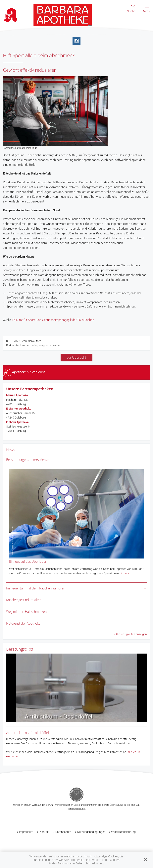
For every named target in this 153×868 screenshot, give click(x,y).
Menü (147, 9)
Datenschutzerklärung (90, 863)
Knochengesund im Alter (24, 600)
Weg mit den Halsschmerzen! (27, 612)
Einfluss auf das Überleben (28, 561)
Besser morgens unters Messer (28, 460)
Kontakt (44, 832)
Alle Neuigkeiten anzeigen (131, 634)
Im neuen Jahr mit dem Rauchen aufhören (36, 588)
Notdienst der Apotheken (24, 623)
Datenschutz (63, 832)
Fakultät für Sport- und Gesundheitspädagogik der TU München (53, 320)
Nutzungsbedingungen (91, 832)
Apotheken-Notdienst (24, 372)
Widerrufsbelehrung (123, 832)
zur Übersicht (76, 357)
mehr (126, 573)
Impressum (26, 832)
